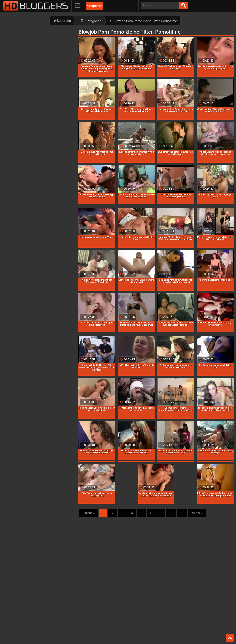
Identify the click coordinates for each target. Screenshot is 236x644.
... (171, 513)
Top (230, 638)
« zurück (88, 513)
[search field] (160, 6)
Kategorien (94, 6)
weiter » (197, 513)
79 (182, 513)
